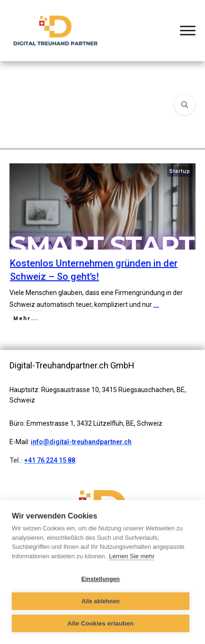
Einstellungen (101, 579)
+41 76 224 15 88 (50, 460)
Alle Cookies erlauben (100, 623)
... (156, 304)
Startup (180, 171)
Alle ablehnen (101, 601)
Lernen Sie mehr (132, 556)
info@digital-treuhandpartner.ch (81, 442)
